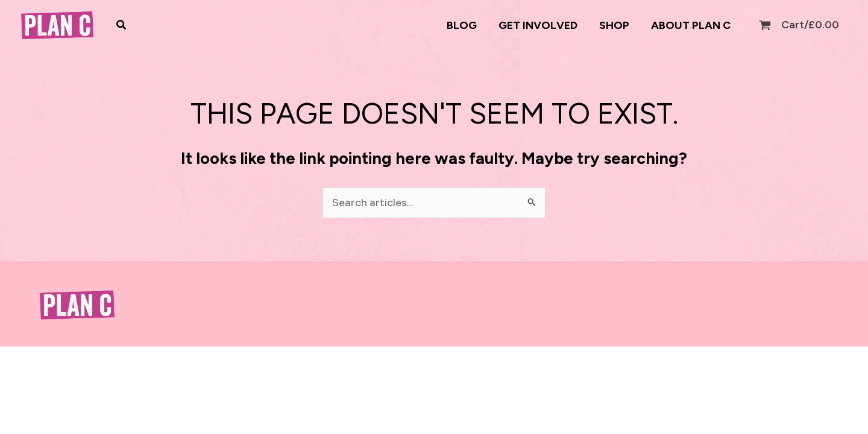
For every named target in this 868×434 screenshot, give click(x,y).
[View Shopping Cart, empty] (800, 25)
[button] (122, 25)
